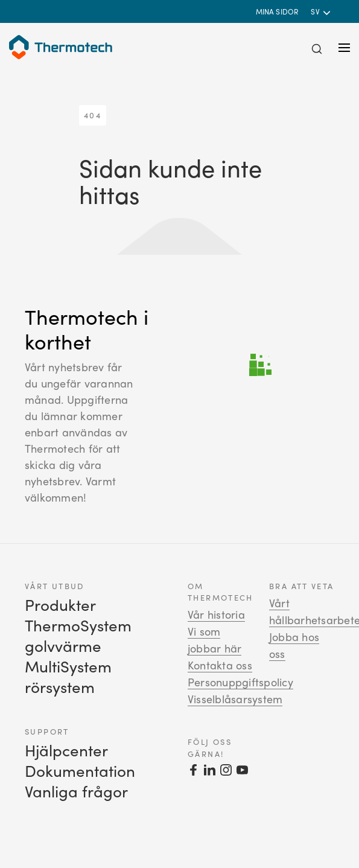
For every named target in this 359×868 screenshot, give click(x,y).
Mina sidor (277, 11)
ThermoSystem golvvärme (78, 635)
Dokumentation (80, 771)
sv (316, 11)
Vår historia (216, 614)
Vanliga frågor (76, 791)
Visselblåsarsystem (235, 699)
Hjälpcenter (66, 750)
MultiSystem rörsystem (68, 676)
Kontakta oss (220, 665)
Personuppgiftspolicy (240, 682)
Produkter (60, 605)
